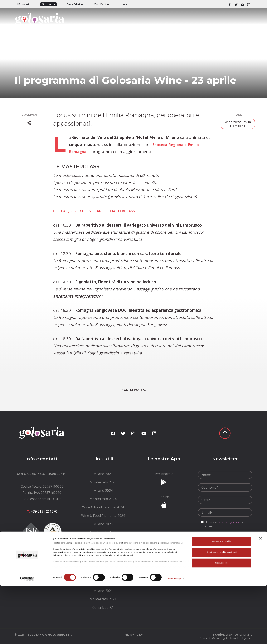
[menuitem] (103, 474)
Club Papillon (102, 4)
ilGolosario (24, 4)
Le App (126, 4)
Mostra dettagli (174, 637)
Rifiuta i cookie (222, 621)
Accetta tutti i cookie (222, 600)
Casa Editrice (75, 4)
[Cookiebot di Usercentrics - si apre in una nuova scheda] (27, 637)
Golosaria (48, 4)
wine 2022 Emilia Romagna (238, 124)
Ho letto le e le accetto (224, 524)
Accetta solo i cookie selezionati (222, 611)
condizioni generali (228, 522)
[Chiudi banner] (261, 596)
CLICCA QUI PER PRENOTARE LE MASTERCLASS (98, 211)
